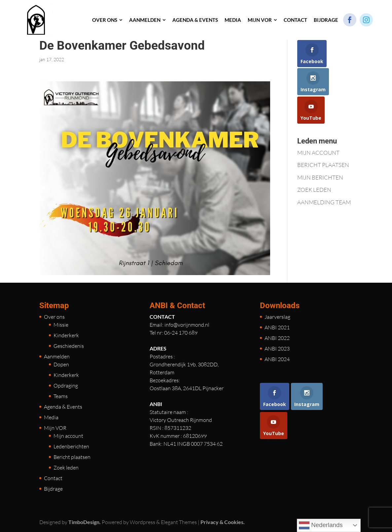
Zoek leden (66, 468)
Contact (53, 478)
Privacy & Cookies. (223, 522)
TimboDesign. (85, 522)
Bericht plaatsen (72, 457)
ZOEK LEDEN (314, 190)
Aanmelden (57, 356)
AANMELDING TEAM (324, 202)
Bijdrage (53, 489)
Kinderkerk (66, 335)
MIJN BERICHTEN (320, 177)
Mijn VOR (55, 428)
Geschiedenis (69, 346)
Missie (61, 325)
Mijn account (68, 436)
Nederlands (321, 525)
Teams (61, 396)
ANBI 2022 (277, 338)
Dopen (61, 364)
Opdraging (66, 386)
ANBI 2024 (277, 359)
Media (51, 417)
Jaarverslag (277, 317)
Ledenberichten (71, 446)
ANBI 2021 (277, 327)
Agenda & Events (63, 407)
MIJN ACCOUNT (318, 153)
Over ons (54, 317)
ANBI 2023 (277, 348)
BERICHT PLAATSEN (323, 165)
